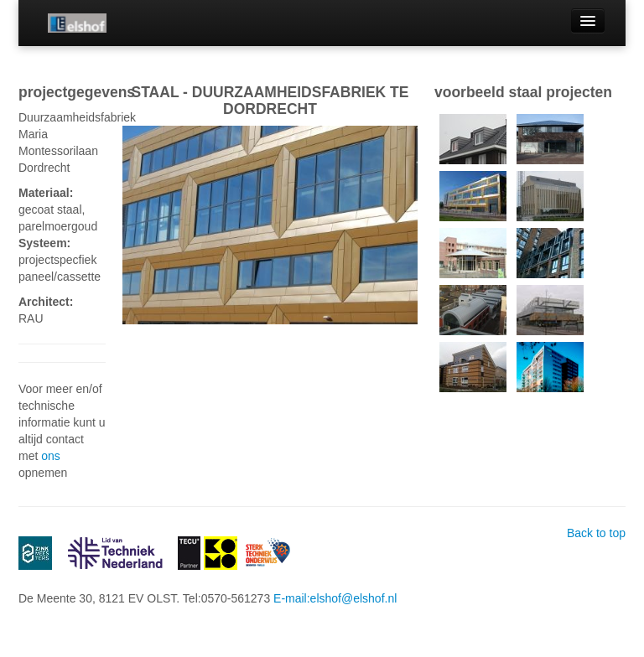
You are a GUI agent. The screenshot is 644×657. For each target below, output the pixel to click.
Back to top (596, 533)
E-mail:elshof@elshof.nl (335, 598)
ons (51, 456)
